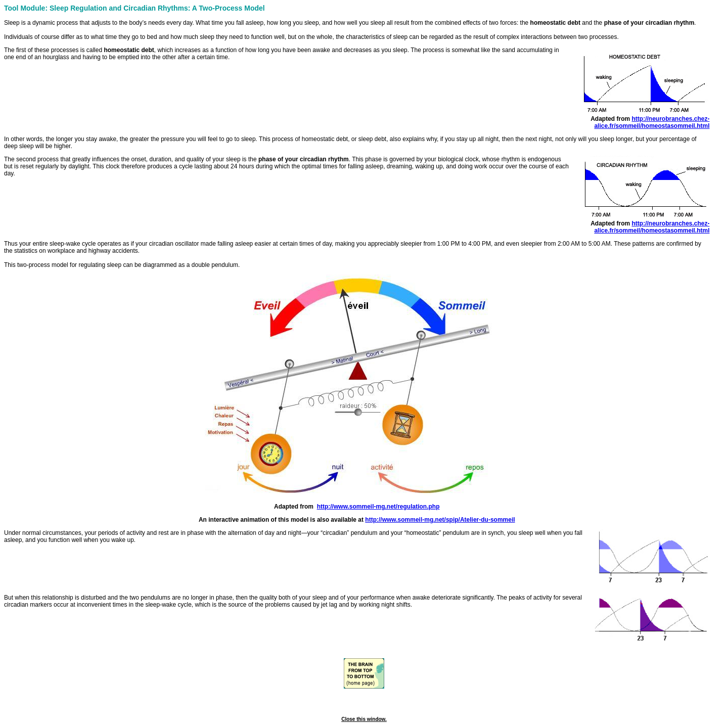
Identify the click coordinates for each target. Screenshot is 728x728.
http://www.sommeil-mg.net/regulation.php (378, 507)
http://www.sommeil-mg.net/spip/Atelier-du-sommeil (440, 520)
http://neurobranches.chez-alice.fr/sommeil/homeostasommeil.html (652, 122)
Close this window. (364, 719)
